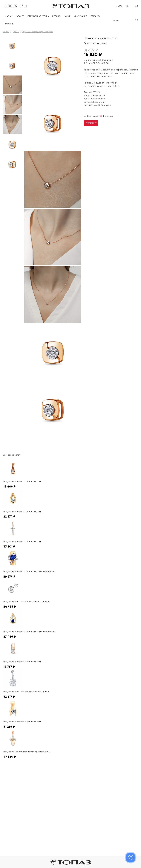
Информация (81, 18)
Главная (9, 18)
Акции (68, 18)
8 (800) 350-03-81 (20, 7)
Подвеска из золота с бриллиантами (38, 34)
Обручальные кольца (38, 18)
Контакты (95, 18)
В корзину (91, 125)
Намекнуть (108, 118)
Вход (118, 7)
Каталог (20, 18)
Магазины (9, 26)
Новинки (57, 18)
